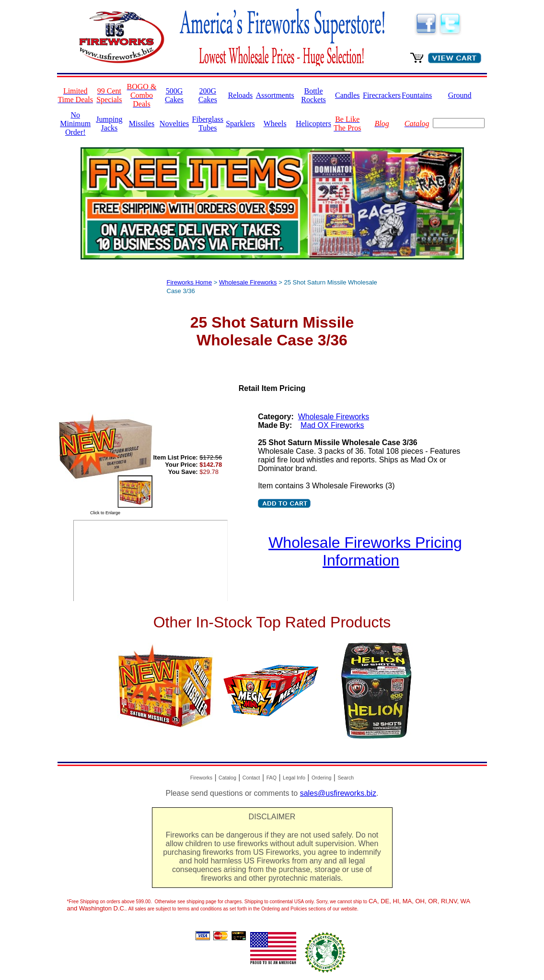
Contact (251, 778)
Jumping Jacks (109, 124)
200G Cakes (208, 95)
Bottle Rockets (313, 95)
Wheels (275, 124)
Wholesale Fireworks (248, 282)
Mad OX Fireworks (332, 425)
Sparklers (240, 124)
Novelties (174, 124)
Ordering (321, 778)
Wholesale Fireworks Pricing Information (365, 551)
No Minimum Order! (75, 124)
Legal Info (294, 778)
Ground (460, 95)
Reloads (241, 95)
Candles (347, 95)
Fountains (417, 95)
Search (346, 778)
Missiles (142, 124)
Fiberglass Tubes (208, 124)
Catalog (227, 778)
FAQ (272, 778)
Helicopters (313, 124)
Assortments (275, 95)
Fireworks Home (190, 282)
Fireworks (201, 778)
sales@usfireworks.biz (338, 793)
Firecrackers (382, 95)
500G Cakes (174, 95)
